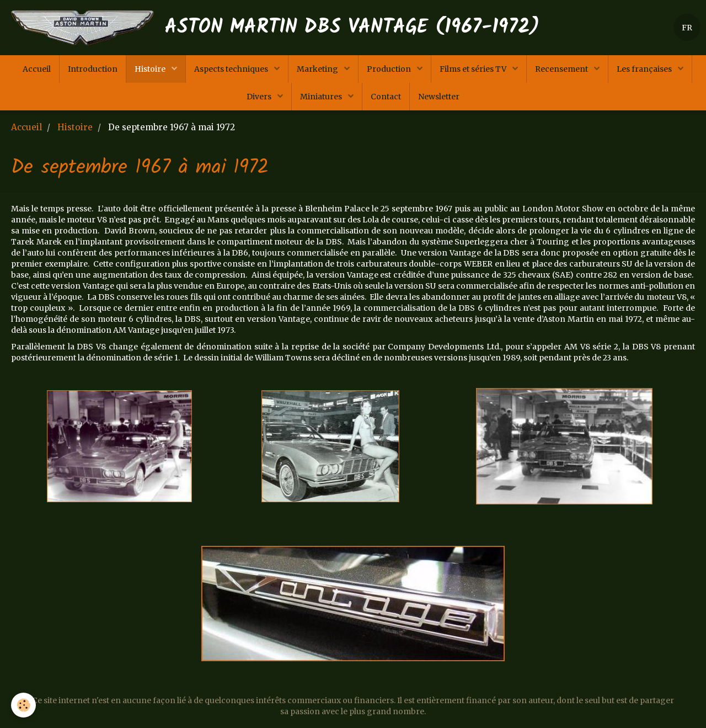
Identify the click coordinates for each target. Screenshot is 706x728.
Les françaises (645, 69)
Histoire (151, 69)
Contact (386, 97)
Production (390, 69)
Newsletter (439, 97)
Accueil (37, 69)
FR (687, 28)
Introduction (93, 69)
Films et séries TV (474, 69)
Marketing (318, 69)
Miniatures (322, 97)
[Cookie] (23, 705)
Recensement (562, 69)
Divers (260, 97)
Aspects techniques (232, 69)
